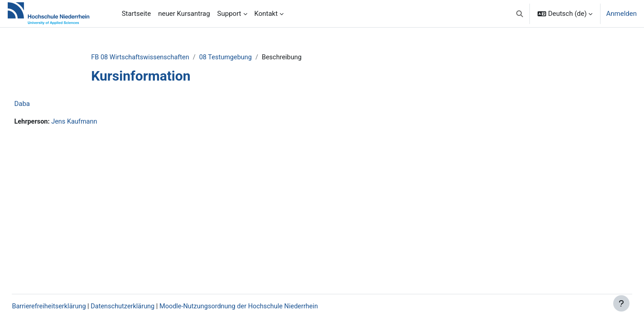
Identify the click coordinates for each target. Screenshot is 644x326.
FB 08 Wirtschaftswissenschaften (157, 58)
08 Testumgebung (245, 58)
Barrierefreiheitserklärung (70, 307)
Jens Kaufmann (97, 122)
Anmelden (621, 14)
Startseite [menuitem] (137, 14)
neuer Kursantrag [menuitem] (184, 14)
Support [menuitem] (229, 14)
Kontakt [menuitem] (266, 14)
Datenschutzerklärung (147, 307)
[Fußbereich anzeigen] (621, 303)
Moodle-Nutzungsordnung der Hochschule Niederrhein (267, 307)
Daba (42, 104)
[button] (520, 14)
